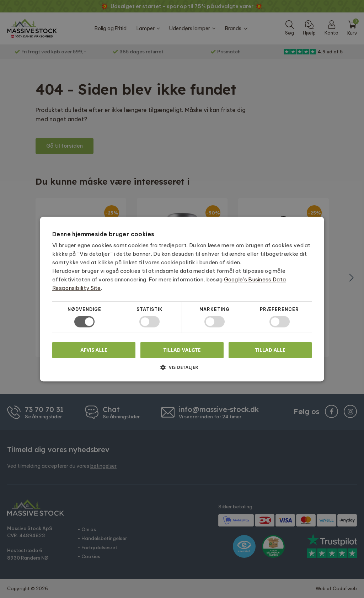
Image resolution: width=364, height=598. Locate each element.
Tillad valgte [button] (182, 350)
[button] (182, 370)
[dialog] (182, 299)
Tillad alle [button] (270, 350)
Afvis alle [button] (94, 350)
